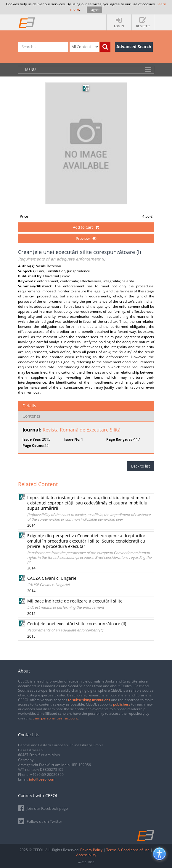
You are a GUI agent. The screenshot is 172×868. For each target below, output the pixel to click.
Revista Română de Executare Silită (82, 430)
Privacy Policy (91, 850)
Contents (31, 416)
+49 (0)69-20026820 (47, 775)
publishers (122, 704)
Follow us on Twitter (40, 821)
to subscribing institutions (89, 700)
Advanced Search (134, 47)
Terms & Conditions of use (128, 850)
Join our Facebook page (43, 808)
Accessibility (86, 855)
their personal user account (55, 718)
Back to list (141, 466)
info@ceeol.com (42, 779)
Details (29, 406)
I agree (94, 10)
